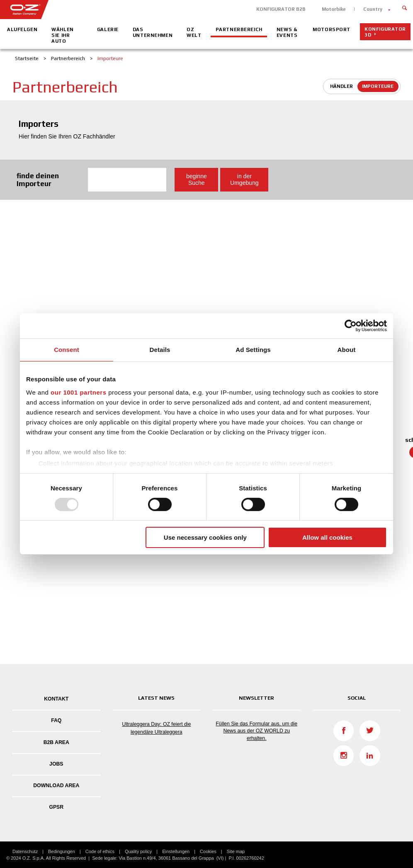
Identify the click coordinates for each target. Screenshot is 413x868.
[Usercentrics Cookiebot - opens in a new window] (351, 326)
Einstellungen (176, 851)
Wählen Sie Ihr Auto (62, 35)
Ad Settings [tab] (253, 350)
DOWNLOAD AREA (56, 786)
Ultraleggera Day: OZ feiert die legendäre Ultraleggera (156, 728)
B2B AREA (56, 742)
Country (373, 9)
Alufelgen (22, 29)
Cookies (208, 851)
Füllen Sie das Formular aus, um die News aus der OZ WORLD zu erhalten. (256, 731)
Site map (236, 851)
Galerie (108, 29)
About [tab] (347, 350)
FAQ (56, 720)
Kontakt (56, 699)
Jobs (56, 764)
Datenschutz (25, 851)
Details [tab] (160, 350)
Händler (341, 86)
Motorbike (334, 9)
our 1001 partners (78, 392)
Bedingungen (62, 851)
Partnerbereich (239, 29)
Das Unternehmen (153, 32)
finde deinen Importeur (38, 180)
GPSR (56, 807)
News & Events (287, 32)
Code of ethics (100, 851)
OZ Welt (194, 32)
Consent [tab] (67, 350)
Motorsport (332, 29)
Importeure (378, 86)
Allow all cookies (327, 537)
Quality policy (138, 851)
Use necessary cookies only (205, 537)
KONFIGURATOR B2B (281, 9)
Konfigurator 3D (385, 32)
